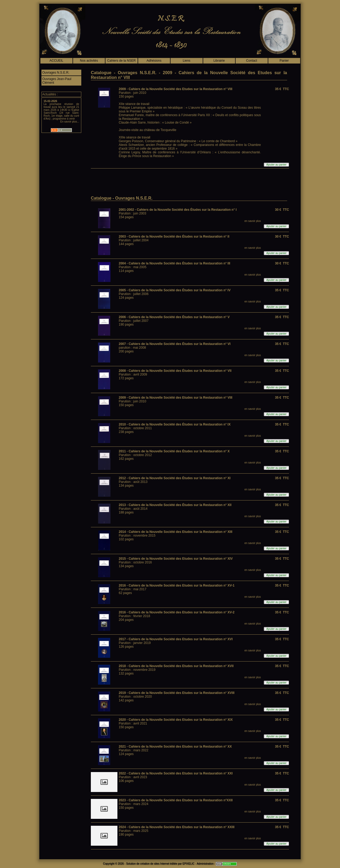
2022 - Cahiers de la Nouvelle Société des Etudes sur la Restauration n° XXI (176, 773)
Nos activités (89, 61)
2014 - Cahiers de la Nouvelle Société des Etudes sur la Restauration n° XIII (176, 532)
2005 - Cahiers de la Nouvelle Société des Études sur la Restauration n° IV (175, 290)
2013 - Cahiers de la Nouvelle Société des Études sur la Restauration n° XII (175, 505)
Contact (252, 61)
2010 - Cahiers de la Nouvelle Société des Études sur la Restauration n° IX (175, 424)
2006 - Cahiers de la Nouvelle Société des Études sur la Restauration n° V (174, 317)
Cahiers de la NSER (122, 61)
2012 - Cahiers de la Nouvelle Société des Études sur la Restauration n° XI (175, 478)
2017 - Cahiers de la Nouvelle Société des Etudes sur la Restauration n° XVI (176, 639)
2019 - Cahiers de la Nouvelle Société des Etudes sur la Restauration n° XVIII (177, 693)
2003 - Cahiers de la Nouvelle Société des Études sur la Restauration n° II (174, 237)
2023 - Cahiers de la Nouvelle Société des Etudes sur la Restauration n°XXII (176, 800)
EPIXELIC (188, 864)
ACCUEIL (56, 61)
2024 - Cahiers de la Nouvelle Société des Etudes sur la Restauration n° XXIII (177, 827)
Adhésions (154, 61)
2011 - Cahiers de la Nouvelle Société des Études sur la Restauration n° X (174, 451)
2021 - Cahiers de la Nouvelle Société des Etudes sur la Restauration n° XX (175, 747)
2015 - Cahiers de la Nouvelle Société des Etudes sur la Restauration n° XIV (176, 559)
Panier (284, 61)
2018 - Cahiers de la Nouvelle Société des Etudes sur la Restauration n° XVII (176, 666)
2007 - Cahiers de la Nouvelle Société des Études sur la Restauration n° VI (175, 344)
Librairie (219, 61)
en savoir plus (253, 221)
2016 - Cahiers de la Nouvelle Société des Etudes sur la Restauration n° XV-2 (177, 612)
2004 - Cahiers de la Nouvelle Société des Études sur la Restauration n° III (175, 263)
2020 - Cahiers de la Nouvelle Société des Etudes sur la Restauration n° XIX (176, 720)
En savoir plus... (70, 122)
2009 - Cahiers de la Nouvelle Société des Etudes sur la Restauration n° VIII (176, 89)
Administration (205, 864)
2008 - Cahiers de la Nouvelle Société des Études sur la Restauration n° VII (175, 371)
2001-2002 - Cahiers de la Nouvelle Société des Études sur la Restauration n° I (178, 210)
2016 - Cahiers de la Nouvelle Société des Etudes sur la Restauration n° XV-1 (177, 585)
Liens (187, 61)
